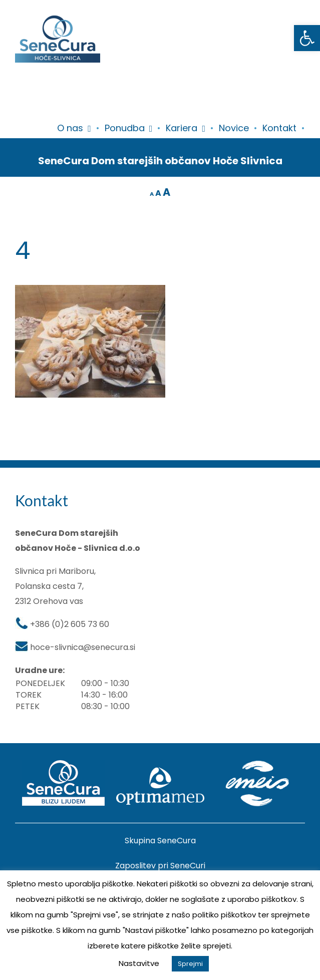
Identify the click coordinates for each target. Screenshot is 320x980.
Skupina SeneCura (160, 841)
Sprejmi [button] (190, 964)
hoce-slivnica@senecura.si (83, 647)
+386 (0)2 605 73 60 (70, 624)
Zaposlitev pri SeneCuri (160, 866)
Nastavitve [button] (139, 963)
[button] (307, 38)
